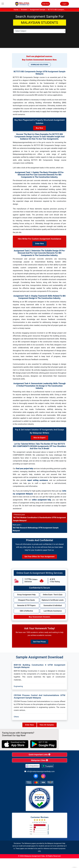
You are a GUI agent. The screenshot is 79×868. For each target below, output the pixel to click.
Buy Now (39, 128)
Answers (24, 10)
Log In (65, 4)
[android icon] (43, 744)
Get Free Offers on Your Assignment (39, 557)
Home (16, 10)
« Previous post (39, 518)
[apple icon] (15, 744)
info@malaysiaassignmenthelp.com (39, 771)
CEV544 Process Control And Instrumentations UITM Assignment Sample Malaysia (40, 696)
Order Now (46, 4)
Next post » (36, 528)
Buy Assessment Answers (39, 617)
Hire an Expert (39, 438)
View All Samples (47, 725)
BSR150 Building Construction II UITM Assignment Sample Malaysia (40, 666)
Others (16, 717)
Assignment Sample (38, 10)
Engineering (18, 686)
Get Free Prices (39, 642)
